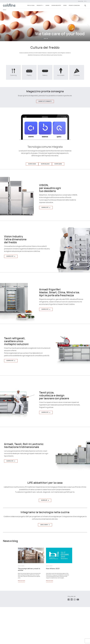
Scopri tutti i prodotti (45, 101)
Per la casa (31, 6)
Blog (19, 603)
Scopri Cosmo (32, 164)
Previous (2, 25)
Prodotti (39, 6)
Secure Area (81, 1)
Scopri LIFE (44, 500)
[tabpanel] (45, 25)
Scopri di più (45, 208)
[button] (85, 5)
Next (88, 25)
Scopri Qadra (58, 164)
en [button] (85, 1)
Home (4, 10)
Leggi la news (44, 548)
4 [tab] (47, 39)
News (23, 603)
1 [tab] (43, 39)
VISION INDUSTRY (56, 6)
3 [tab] (46, 39)
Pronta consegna (74, 6)
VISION (47, 6)
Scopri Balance (45, 164)
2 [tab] (44, 39)
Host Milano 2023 (53, 606)
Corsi (65, 6)
